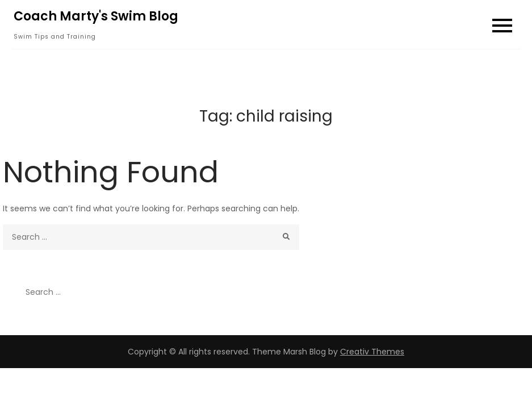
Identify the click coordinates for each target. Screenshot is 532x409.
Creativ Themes (372, 352)
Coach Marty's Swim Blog (96, 16)
